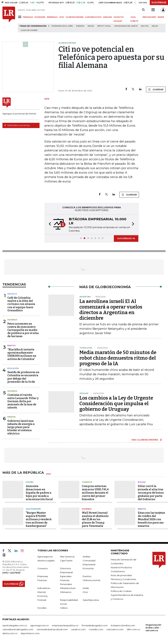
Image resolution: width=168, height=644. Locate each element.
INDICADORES (149, 17)
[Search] (143, 10)
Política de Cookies (121, 591)
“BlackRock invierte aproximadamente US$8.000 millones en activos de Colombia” (22, 354)
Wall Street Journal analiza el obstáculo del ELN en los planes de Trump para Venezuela (95, 519)
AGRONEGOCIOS (93, 17)
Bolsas (142, 482)
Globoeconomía (91, 580)
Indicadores (44, 588)
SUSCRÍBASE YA (126, 238)
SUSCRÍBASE (159, 2)
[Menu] (20, 17)
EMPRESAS (52, 17)
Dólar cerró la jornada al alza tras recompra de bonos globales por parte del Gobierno (151, 493)
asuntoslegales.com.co (15, 625)
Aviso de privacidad (121, 575)
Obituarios (66, 592)
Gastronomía (33, 509)
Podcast (42, 600)
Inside (86, 588)
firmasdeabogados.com (95, 625)
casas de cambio (29, 30)
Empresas (43, 576)
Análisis (86, 557)
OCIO (62, 17)
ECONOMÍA (40, 17)
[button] (49, 224)
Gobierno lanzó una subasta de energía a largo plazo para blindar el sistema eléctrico (21, 427)
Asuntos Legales (46, 561)
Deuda (91, 26)
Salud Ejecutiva (91, 600)
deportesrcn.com (30, 633)
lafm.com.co (133, 629)
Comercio (87, 482)
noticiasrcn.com (115, 629)
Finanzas (42, 580)
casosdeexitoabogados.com (18, 629)
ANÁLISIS (108, 17)
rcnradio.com (96, 629)
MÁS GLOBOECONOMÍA (145, 440)
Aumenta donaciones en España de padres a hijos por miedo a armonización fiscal (39, 493)
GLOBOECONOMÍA (75, 17)
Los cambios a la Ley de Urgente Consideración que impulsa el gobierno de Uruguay (116, 404)
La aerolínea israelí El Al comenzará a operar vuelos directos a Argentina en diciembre (111, 310)
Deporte (12, 294)
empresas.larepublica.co (65, 625)
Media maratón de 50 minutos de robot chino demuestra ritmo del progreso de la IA (118, 358)
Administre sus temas (17, 125)
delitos (145, 26)
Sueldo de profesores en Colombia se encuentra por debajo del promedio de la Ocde (23, 377)
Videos (64, 608)
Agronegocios (45, 557)
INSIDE (161, 17)
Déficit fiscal (104, 26)
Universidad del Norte (126, 26)
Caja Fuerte (66, 561)
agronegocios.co (40, 625)
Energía (80, 26)
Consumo (43, 568)
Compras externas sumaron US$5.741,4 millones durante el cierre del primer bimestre (95, 493)
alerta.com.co (10, 633)
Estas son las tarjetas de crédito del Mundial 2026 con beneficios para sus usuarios (151, 519)
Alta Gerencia (67, 557)
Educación (13, 368)
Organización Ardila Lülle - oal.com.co (153, 628)
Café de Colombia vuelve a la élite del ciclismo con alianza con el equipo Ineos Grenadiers (21, 304)
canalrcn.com (78, 629)
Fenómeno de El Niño (62, 26)
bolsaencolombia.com (123, 625)
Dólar (155, 26)
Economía (88, 568)
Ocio (85, 592)
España (30, 482)
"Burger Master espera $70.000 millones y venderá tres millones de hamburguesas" (39, 519)
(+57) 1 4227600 (11, 573)
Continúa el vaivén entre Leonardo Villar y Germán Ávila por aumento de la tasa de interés (23, 401)
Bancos (11, 346)
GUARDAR (156, 89)
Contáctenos (118, 571)
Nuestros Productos (121, 567)
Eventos (87, 576)
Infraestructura (68, 588)
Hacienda (12, 320)
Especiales (66, 576)
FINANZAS (28, 17)
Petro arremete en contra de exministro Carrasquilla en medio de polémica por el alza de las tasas (23, 330)
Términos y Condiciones (123, 579)
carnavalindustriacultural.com (52, 629)
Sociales (42, 608)
